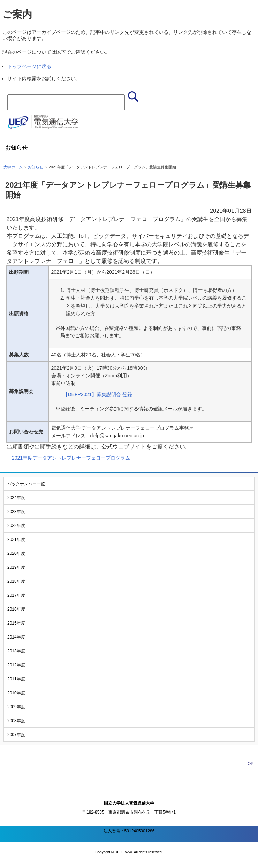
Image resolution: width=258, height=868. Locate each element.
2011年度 (16, 679)
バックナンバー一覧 (26, 484)
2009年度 (16, 707)
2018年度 (16, 581)
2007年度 (16, 735)
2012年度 (16, 665)
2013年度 (16, 651)
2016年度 (16, 609)
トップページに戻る (29, 66)
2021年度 (16, 539)
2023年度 (16, 512)
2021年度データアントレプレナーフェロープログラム (71, 458)
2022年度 (16, 526)
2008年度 (16, 721)
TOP (249, 764)
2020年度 (16, 553)
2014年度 (16, 637)
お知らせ (36, 167)
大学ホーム (13, 167)
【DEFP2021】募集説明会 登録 (98, 394)
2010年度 (16, 693)
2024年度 (16, 498)
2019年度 (16, 567)
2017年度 (16, 595)
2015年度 (16, 623)
